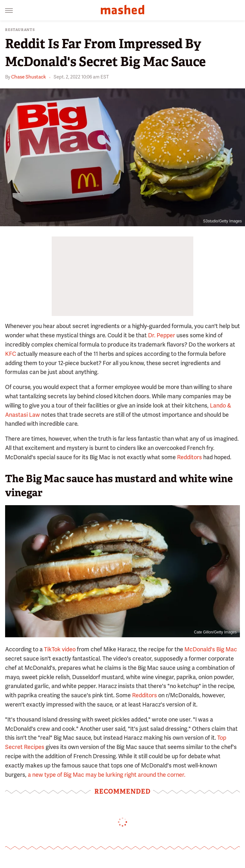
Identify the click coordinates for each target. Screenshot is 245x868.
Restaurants (20, 30)
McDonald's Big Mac (211, 649)
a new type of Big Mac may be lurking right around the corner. (107, 775)
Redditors (189, 457)
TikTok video (60, 649)
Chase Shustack (29, 77)
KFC (11, 354)
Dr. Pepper (162, 335)
